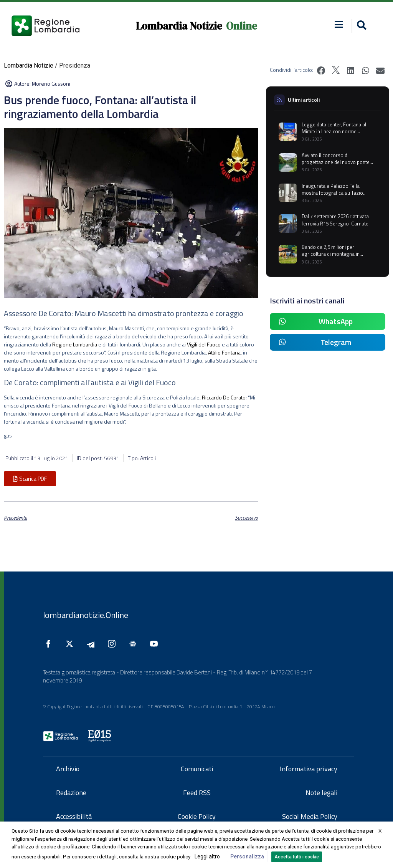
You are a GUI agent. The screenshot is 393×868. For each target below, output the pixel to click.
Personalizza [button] (247, 856)
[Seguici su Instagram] (114, 644)
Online (242, 26)
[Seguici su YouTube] (156, 644)
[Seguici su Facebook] (50, 644)
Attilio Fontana (224, 352)
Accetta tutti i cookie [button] (297, 857)
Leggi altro (207, 856)
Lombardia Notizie (179, 26)
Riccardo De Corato (224, 397)
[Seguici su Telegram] (92, 644)
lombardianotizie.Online (86, 615)
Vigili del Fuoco (204, 344)
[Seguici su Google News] (135, 644)
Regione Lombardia (75, 344)
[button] (339, 24)
